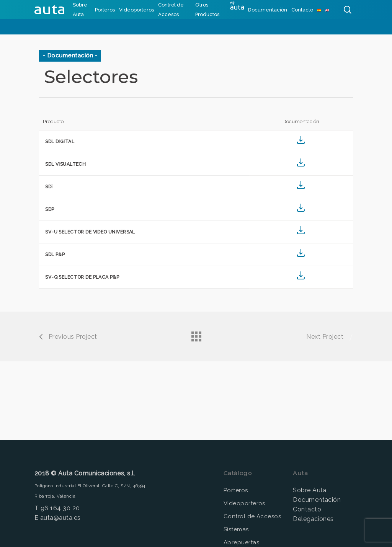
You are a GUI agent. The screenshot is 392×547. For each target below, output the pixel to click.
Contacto (307, 509)
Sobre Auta (310, 490)
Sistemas (236, 529)
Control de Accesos (252, 516)
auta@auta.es (60, 518)
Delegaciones (313, 519)
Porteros (236, 490)
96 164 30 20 (60, 508)
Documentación (317, 500)
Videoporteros (244, 503)
